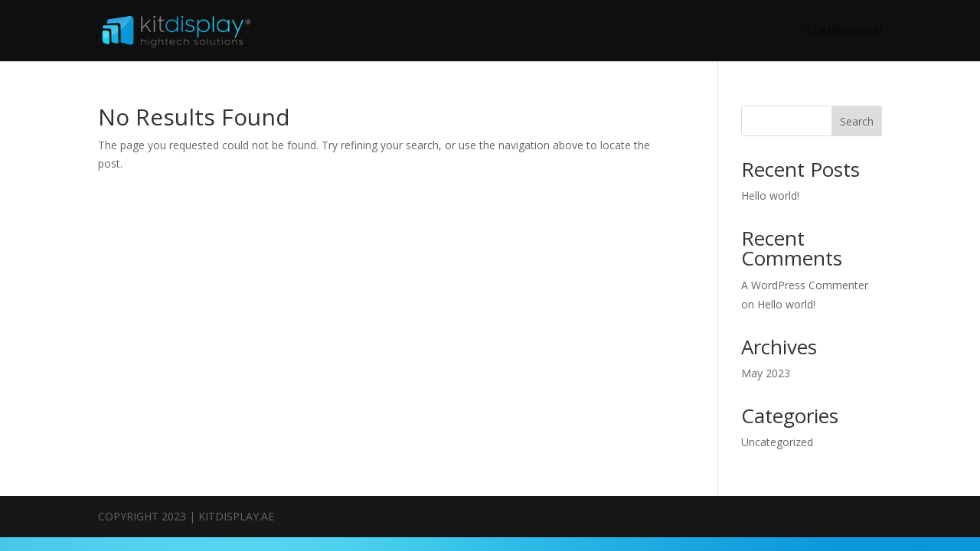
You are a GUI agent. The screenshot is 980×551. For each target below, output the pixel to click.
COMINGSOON (844, 31)
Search (857, 121)
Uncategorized (777, 442)
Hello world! (770, 196)
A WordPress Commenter (805, 285)
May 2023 (766, 373)
